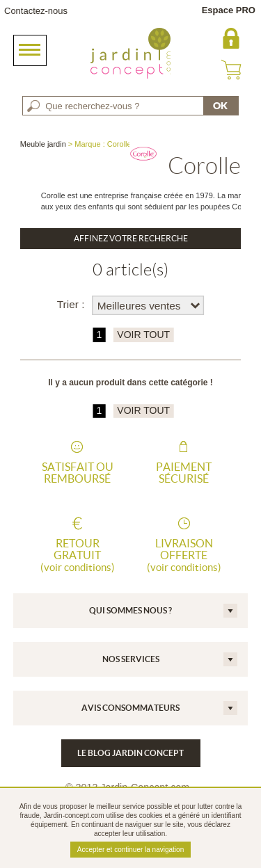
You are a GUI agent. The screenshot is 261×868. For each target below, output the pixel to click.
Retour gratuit (77, 555)
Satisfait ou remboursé (78, 473)
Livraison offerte (184, 555)
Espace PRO (229, 10)
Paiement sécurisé (184, 473)
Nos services (131, 659)
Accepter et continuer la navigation (130, 850)
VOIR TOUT (143, 335)
